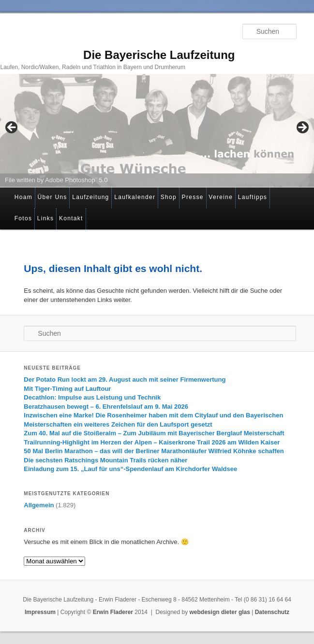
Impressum (40, 612)
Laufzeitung (90, 197)
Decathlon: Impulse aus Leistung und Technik (92, 397)
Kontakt (71, 218)
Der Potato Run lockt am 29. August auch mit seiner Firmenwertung (125, 379)
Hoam (23, 197)
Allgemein (39, 505)
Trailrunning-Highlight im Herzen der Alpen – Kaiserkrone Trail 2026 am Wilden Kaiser (152, 442)
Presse (193, 197)
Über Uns (52, 197)
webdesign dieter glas (220, 612)
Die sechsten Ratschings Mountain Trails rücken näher (105, 460)
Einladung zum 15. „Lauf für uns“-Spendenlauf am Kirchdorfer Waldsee (130, 469)
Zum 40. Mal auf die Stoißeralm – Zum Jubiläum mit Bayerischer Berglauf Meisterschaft (154, 433)
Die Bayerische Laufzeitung (159, 55)
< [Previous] (12, 128)
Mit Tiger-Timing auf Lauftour (67, 389)
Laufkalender (135, 197)
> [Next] (302, 128)
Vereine (221, 197)
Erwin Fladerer (113, 612)
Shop (169, 197)
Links (46, 218)
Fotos (23, 218)
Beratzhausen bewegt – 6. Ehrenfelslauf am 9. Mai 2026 (106, 407)
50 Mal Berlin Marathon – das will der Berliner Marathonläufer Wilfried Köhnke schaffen (154, 451)
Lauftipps (253, 197)
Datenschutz (272, 612)
